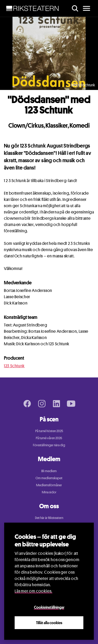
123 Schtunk (14, 366)
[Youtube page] (71, 404)
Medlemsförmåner (49, 485)
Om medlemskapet (49, 478)
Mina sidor (49, 492)
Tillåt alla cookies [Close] (49, 623)
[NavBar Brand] (33, 8)
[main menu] (87, 8)
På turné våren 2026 (49, 438)
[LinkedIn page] (56, 404)
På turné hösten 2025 (49, 431)
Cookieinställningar (49, 607)
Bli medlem (49, 471)
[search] (75, 8)
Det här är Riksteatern (49, 518)
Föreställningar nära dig (49, 445)
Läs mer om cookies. (33, 591)
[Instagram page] (42, 404)
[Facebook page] (27, 404)
